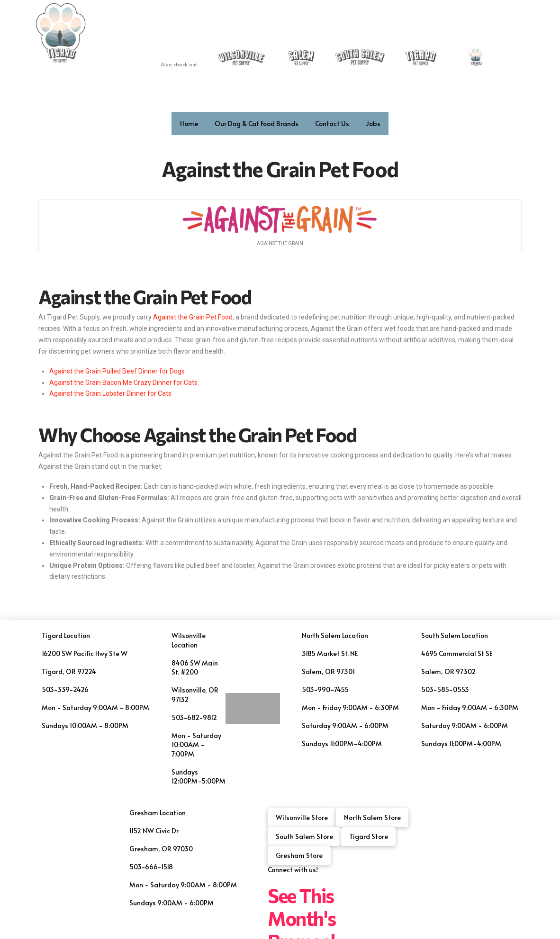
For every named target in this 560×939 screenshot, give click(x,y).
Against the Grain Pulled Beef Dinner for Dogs (117, 371)
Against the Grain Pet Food (145, 296)
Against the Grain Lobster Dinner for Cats (110, 393)
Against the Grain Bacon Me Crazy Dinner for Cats (123, 383)
